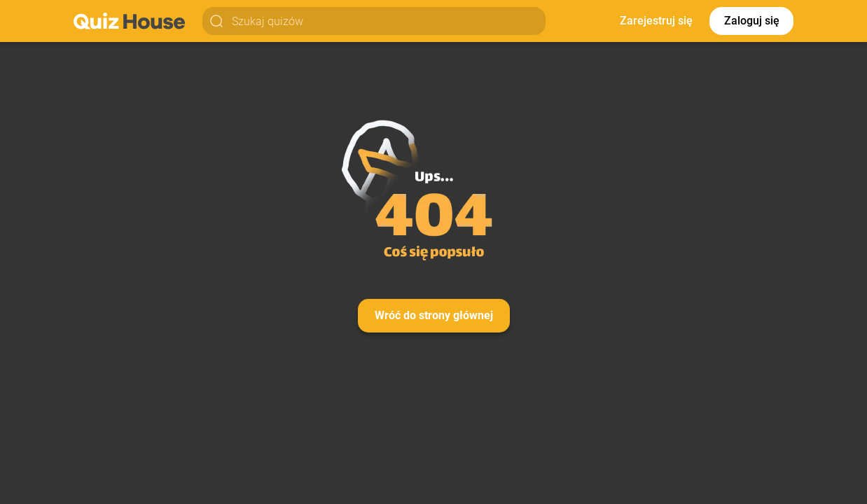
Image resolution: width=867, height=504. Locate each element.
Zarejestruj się (656, 21)
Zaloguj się (752, 21)
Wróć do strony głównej (434, 315)
